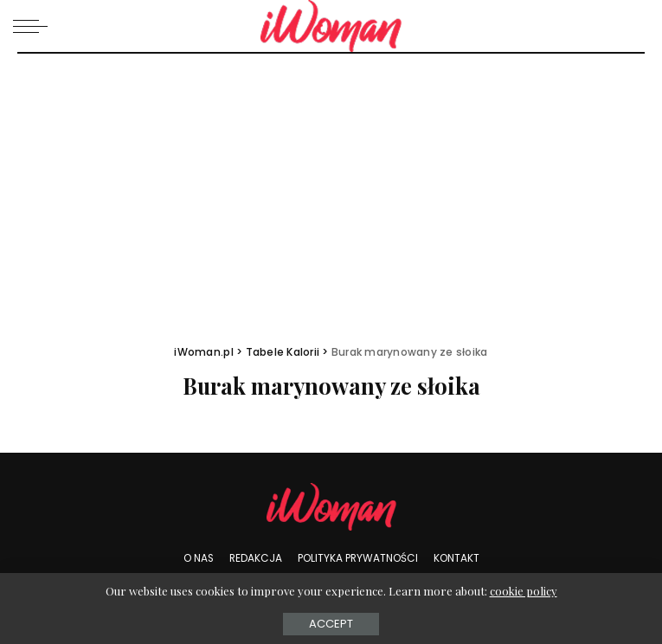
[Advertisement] (331, 184)
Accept (331, 624)
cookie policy (524, 591)
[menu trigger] (35, 26)
